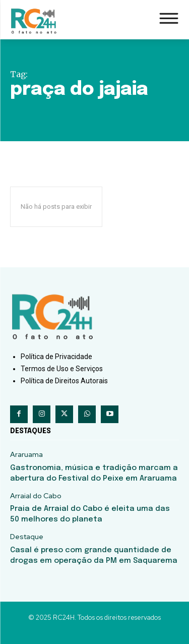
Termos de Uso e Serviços (62, 369)
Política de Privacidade (56, 357)
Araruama (26, 455)
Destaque (27, 537)
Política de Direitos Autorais (64, 381)
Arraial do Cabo (36, 496)
